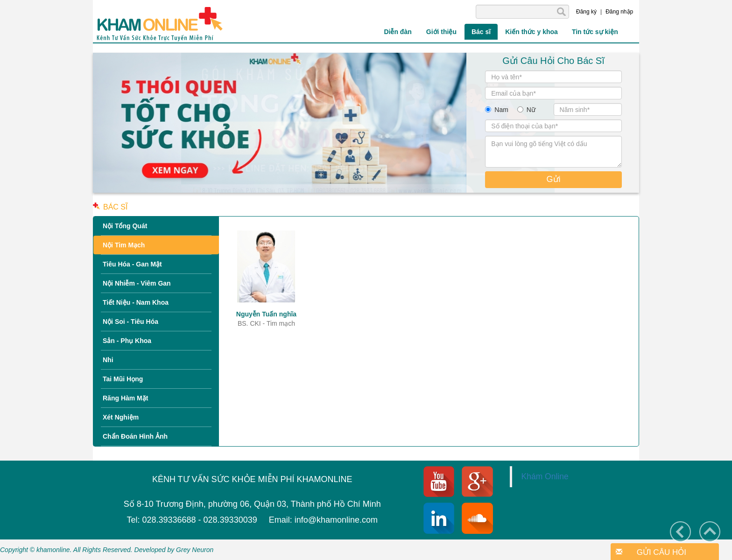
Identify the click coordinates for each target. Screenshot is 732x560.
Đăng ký (586, 12)
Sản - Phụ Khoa (127, 341)
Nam (501, 110)
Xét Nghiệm (121, 417)
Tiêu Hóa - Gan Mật (132, 264)
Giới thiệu (441, 32)
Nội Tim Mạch (124, 245)
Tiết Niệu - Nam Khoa (136, 302)
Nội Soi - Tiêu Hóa (130, 322)
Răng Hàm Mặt (125, 398)
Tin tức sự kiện (595, 32)
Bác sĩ (481, 32)
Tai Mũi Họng (123, 379)
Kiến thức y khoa (531, 32)
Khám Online (545, 476)
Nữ (531, 110)
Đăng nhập (619, 12)
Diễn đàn (398, 32)
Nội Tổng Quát (125, 226)
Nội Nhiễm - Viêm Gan (137, 283)
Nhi (108, 360)
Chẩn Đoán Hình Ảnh (135, 436)
